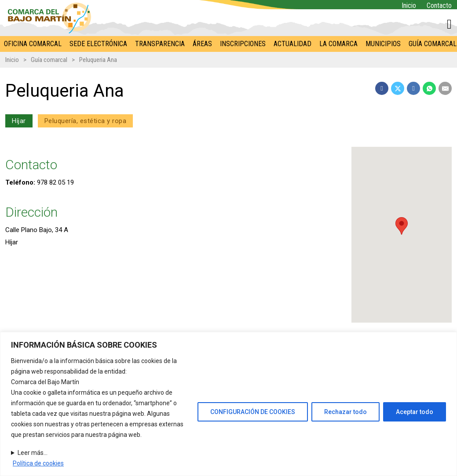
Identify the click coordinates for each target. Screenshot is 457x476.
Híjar (19, 121)
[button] (402, 226)
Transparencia (160, 44)
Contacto (439, 5)
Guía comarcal (49, 60)
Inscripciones (243, 44)
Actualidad (292, 44)
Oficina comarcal (33, 44)
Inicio (409, 5)
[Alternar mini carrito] (449, 24)
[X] (398, 88)
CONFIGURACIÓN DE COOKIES (253, 412)
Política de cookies (38, 463)
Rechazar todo (345, 412)
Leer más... (33, 453)
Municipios (383, 44)
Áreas (202, 44)
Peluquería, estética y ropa (86, 121)
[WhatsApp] (429, 88)
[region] (228, 404)
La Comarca (338, 44)
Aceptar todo (415, 412)
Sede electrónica (98, 44)
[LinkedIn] (413, 88)
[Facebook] (382, 88)
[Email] (445, 88)
